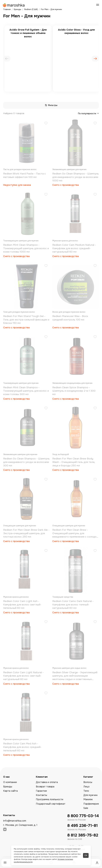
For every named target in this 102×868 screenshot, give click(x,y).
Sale (86, 808)
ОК (86, 855)
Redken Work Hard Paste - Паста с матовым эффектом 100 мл (25, 175)
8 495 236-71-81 (83, 826)
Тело (86, 791)
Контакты (41, 795)
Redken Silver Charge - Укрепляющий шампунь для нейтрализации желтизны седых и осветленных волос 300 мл (75, 676)
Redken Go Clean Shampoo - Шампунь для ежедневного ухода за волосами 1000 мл (76, 177)
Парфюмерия (91, 804)
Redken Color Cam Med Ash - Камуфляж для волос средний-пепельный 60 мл (22, 747)
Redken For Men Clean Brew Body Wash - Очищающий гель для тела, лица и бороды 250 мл (74, 462)
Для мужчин (90, 795)
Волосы (88, 782)
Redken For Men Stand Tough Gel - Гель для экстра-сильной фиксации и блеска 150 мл (26, 320)
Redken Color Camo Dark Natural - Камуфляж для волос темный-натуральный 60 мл (73, 605)
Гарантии (41, 791)
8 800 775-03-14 (83, 816)
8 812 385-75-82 (83, 835)
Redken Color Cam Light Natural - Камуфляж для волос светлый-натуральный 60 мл (23, 676)
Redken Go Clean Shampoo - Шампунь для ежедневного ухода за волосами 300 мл (26, 462)
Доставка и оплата (47, 782)
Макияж (88, 799)
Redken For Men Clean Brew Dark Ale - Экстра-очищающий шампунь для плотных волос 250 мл (26, 533)
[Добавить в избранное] (46, 123)
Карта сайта (10, 791)
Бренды (8, 787)
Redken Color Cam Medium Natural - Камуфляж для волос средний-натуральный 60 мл (74, 248)
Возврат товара (45, 787)
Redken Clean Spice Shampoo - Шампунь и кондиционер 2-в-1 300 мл (74, 391)
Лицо (86, 787)
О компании (10, 782)
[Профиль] (97, 863)
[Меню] (5, 863)
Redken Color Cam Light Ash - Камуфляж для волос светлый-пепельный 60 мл (22, 605)
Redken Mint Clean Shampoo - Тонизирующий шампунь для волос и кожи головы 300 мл (26, 391)
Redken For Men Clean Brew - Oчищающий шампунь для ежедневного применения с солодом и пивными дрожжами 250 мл (75, 533)
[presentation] (7, 59)
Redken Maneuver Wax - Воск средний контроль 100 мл (70, 318)
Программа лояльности (50, 799)
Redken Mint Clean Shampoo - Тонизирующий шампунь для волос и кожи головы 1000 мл (26, 248)
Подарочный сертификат (51, 804)
